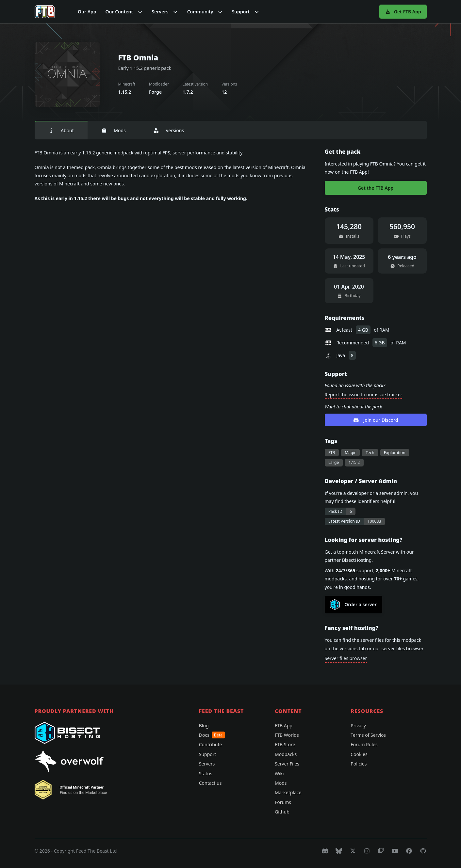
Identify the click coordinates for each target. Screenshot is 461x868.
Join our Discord (376, 420)
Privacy (358, 726)
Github (282, 812)
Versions (169, 130)
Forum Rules (364, 744)
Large (334, 462)
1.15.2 (354, 462)
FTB (332, 453)
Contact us (210, 783)
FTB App (284, 726)
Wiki (279, 773)
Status (206, 773)
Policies (359, 764)
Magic (350, 453)
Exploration (395, 453)
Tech (370, 453)
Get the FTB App (376, 188)
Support (208, 754)
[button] (124, 12)
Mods (114, 130)
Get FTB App (403, 12)
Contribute (211, 744)
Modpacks (286, 754)
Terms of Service (368, 735)
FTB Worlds (287, 735)
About (61, 130)
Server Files (287, 764)
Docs (212, 735)
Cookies (359, 754)
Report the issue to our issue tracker (364, 395)
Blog (204, 726)
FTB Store (285, 744)
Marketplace (288, 792)
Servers (207, 764)
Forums (283, 802)
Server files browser (346, 658)
